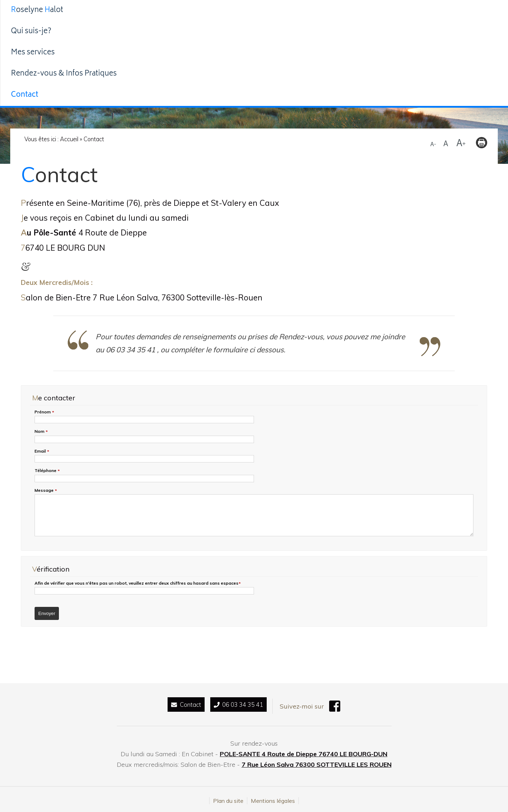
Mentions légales (273, 798)
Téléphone (47, 471)
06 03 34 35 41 (240, 705)
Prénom (44, 412)
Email (42, 451)
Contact (418, 10)
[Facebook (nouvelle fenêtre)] (342, 707)
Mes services (234, 10)
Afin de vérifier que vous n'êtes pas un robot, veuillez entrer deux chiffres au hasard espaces (138, 583)
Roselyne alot (102, 10)
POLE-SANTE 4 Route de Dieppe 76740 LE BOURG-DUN (304, 751)
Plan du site (228, 798)
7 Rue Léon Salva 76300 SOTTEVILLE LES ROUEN (317, 762)
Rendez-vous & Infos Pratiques (330, 10)
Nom (41, 432)
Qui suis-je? (170, 10)
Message (46, 491)
